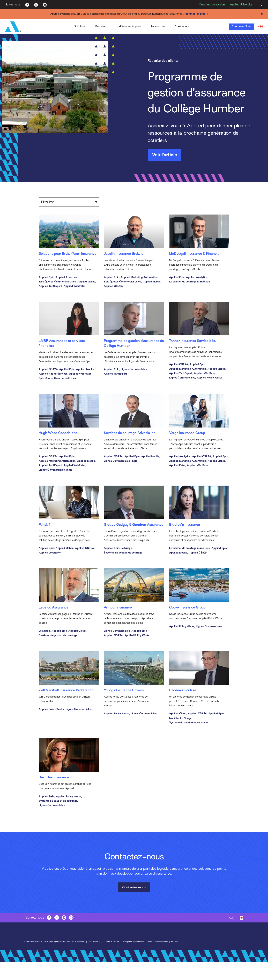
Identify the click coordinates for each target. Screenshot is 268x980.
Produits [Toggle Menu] (100, 27)
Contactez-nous (134, 906)
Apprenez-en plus (196, 14)
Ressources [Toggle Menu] (158, 27)
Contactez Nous (241, 27)
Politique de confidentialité (139, 960)
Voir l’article (165, 155)
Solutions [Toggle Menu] (80, 27)
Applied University (241, 5)
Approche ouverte (125, 19)
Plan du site (94, 960)
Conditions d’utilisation (113, 960)
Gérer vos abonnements (166, 960)
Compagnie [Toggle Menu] (182, 27)
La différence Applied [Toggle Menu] (128, 27)
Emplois (184, 960)
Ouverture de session (212, 5)
